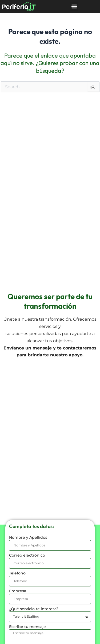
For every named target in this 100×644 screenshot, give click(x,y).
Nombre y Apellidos (28, 537)
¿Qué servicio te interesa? (34, 609)
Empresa (18, 591)
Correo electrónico (27, 555)
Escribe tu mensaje (27, 627)
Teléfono (17, 573)
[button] (74, 7)
